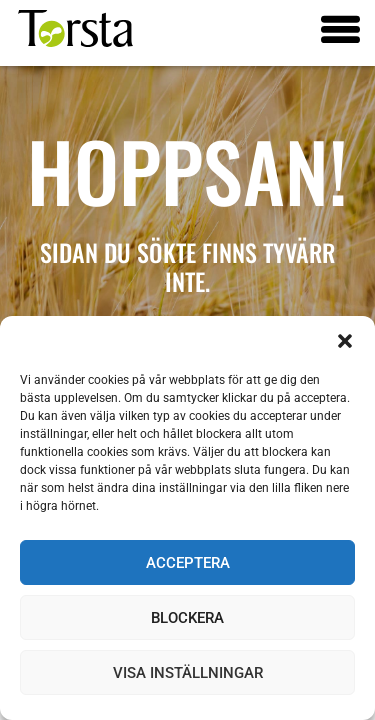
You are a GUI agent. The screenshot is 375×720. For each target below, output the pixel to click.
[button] (345, 341)
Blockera (187, 618)
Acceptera (188, 563)
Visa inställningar (188, 673)
